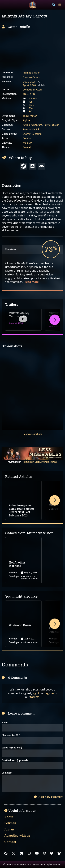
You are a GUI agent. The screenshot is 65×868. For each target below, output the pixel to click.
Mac (31, 108)
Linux (32, 105)
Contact (10, 842)
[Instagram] (29, 853)
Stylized (27, 120)
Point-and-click (31, 129)
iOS (31, 102)
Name (5, 723)
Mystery (38, 90)
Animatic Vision (31, 73)
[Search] (54, 5)
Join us (9, 829)
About (9, 817)
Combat (27, 138)
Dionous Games (31, 77)
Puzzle (47, 125)
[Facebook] (6, 853)
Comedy (27, 90)
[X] (14, 853)
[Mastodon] (52, 853)
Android (33, 98)
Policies (10, 823)
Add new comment (49, 797)
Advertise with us (17, 836)
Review (11, 249)
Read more (32, 282)
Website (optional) (12, 748)
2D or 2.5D (29, 94)
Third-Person (30, 116)
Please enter (11, 735)
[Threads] (45, 853)
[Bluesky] (59, 853)
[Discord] (21, 853)
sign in (36, 693)
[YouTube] (37, 853)
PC (30, 111)
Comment (7, 773)
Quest (55, 125)
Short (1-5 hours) (32, 134)
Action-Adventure (32, 125)
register (49, 693)
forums (35, 697)
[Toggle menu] (60, 5)
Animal (27, 147)
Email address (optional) (15, 760)
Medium (27, 143)
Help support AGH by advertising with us (40, 462)
